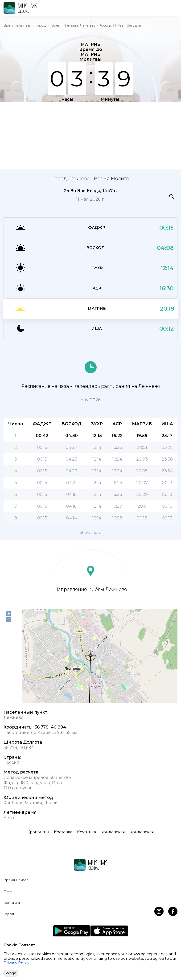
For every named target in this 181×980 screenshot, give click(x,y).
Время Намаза (16, 880)
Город (41, 25)
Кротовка (63, 832)
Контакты (12, 903)
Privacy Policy (16, 963)
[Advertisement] (90, 135)
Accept (11, 973)
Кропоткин (38, 832)
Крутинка (86, 832)
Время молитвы (17, 25)
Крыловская (113, 832)
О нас (8, 891)
